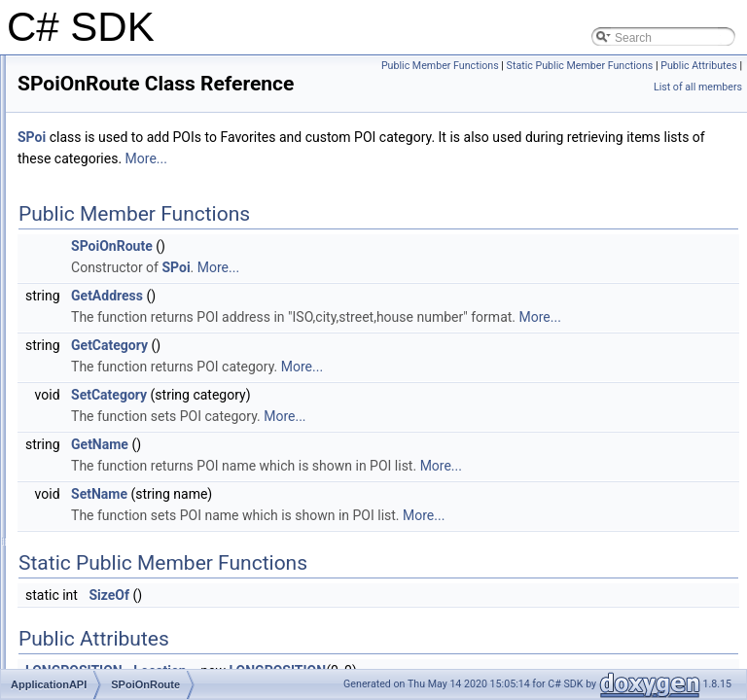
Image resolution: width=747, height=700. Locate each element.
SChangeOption (106, 285)
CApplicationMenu (111, 199)
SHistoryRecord (105, 370)
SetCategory (352, 443)
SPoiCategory (100, 435)
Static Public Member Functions (580, 87)
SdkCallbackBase (110, 306)
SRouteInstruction (110, 542)
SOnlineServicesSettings (128, 392)
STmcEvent (94, 606)
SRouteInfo (93, 520)
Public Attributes (699, 87)
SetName (342, 542)
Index (47, 648)
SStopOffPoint (101, 584)
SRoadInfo (92, 477)
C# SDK (38, 71)
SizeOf (352, 644)
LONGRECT (97, 242)
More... (605, 186)
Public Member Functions (678, 66)
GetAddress (350, 323)
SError (81, 328)
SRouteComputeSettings (128, 499)
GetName (343, 493)
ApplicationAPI (87, 135)
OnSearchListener (111, 263)
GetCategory (353, 394)
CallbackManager (109, 157)
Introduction (64, 92)
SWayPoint (93, 627)
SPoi (76, 413)
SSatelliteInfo (99, 563)
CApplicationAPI (107, 178)
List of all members (698, 108)
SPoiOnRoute (100, 456)
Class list (56, 114)
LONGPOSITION (108, 221)
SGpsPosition (100, 349)
